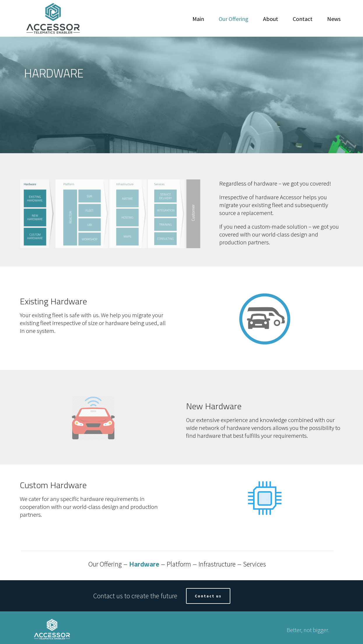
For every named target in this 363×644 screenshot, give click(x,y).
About (271, 19)
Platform (179, 564)
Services (255, 564)
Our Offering (234, 19)
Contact (303, 19)
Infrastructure (217, 564)
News (334, 19)
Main (198, 19)
